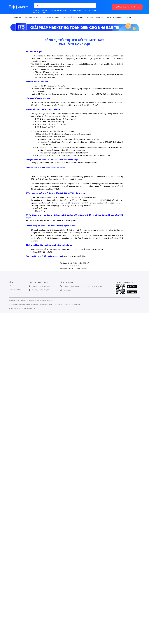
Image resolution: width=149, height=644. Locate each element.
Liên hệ (129, 17)
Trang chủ (17, 17)
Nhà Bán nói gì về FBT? (95, 17)
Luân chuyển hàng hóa (39, 12)
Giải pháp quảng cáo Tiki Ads (73, 17)
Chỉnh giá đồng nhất (76, 10)
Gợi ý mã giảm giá (91, 10)
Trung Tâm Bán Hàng (15, 290)
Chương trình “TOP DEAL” (59, 10)
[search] (53, 4)
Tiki (10, 286)
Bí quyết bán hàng (52, 17)
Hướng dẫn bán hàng (33, 17)
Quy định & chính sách (115, 17)
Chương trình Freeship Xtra (40, 10)
